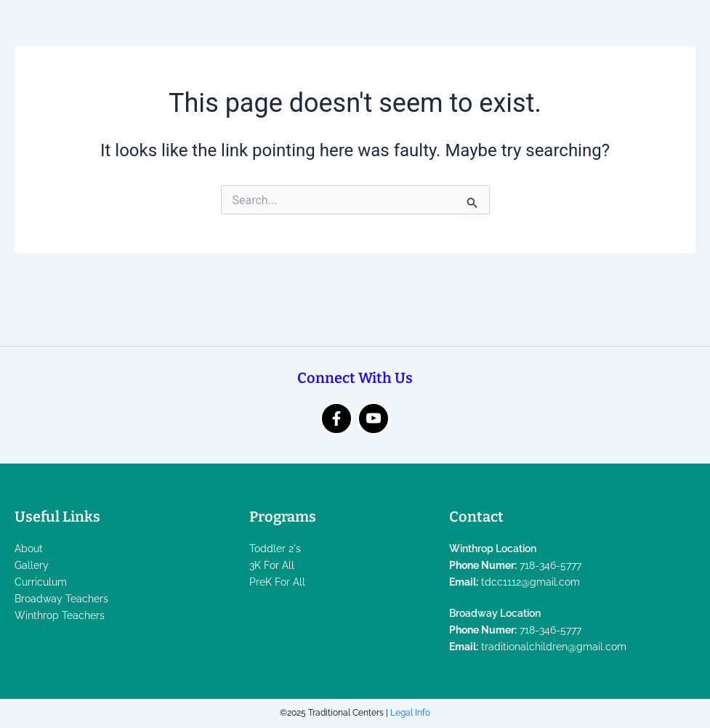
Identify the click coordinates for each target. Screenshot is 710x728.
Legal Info (410, 713)
